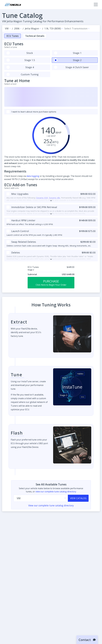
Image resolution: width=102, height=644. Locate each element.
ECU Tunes (13, 36)
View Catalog (78, 498)
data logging (33, 176)
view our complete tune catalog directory (56, 492)
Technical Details (35, 36)
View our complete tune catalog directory (51, 505)
